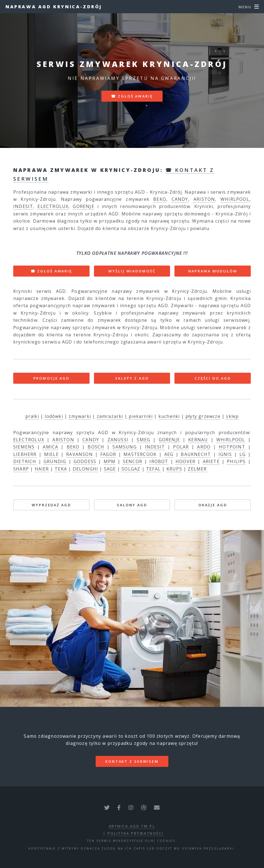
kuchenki (169, 416)
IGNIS (225, 454)
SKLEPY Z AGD (132, 378)
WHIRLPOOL (235, 199)
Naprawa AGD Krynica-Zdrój (54, 7)
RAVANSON (80, 454)
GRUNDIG (55, 461)
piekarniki (141, 416)
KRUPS (174, 469)
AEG (169, 454)
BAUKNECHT (196, 454)
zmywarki (80, 416)
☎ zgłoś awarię (132, 96)
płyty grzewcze (203, 416)
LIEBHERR (25, 454)
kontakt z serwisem (132, 761)
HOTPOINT (232, 447)
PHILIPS (236, 461)
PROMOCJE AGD (52, 378)
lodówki (54, 416)
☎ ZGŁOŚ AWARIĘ (51, 271)
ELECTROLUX (53, 206)
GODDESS (85, 461)
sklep (232, 416)
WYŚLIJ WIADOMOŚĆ (132, 271)
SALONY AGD (132, 505)
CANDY (180, 199)
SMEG (143, 440)
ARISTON (204, 199)
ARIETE (211, 461)
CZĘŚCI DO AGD (213, 378)
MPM (110, 461)
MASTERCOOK (140, 454)
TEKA (61, 469)
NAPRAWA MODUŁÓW (213, 271)
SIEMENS (24, 447)
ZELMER (197, 469)
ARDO (204, 447)
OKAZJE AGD (213, 505)
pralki (32, 416)
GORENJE (83, 206)
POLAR (181, 447)
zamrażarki (110, 416)
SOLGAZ (131, 469)
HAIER (42, 469)
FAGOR (108, 454)
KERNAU (198, 440)
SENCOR (133, 461)
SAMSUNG (124, 447)
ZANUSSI (118, 440)
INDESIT (23, 206)
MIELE (51, 454)
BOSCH (96, 447)
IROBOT (159, 461)
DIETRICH (25, 461)
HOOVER (185, 461)
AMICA (50, 447)
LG (243, 454)
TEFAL (153, 469)
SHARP (21, 469)
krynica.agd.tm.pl (132, 826)
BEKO (160, 199)
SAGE (110, 469)
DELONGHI (86, 469)
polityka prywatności (136, 833)
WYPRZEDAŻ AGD (51, 505)
